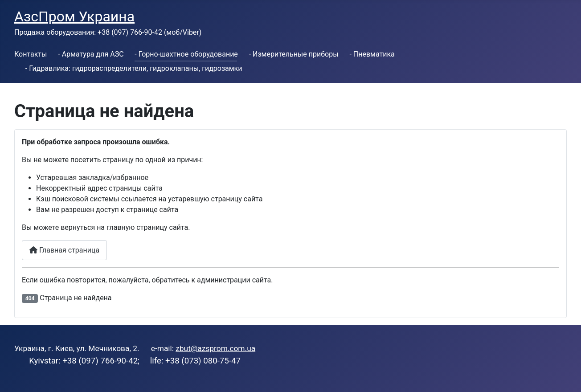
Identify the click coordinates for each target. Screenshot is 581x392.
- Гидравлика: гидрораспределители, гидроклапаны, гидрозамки (134, 68)
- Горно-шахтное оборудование (186, 54)
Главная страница (64, 250)
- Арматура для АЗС (91, 54)
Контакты (31, 54)
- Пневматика (372, 54)
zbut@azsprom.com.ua (215, 348)
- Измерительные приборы (294, 54)
